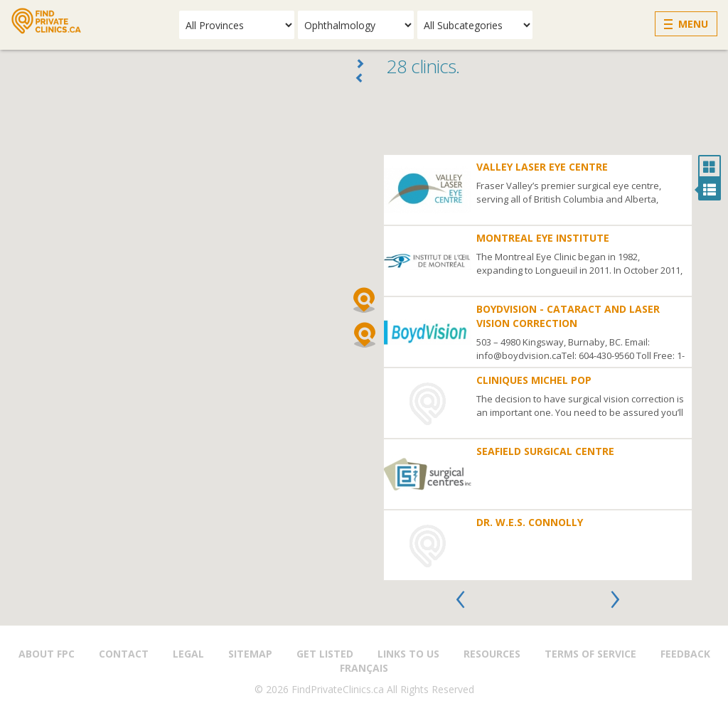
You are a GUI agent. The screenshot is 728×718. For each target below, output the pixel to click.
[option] (538, 368)
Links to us (408, 654)
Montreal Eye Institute (543, 238)
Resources (492, 654)
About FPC (47, 654)
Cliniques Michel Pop (534, 380)
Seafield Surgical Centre (545, 451)
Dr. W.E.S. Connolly (530, 522)
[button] (364, 300)
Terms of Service (590, 654)
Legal (188, 654)
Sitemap (250, 654)
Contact (124, 654)
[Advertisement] (552, 119)
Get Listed (325, 654)
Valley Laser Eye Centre (542, 167)
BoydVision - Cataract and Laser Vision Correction (568, 316)
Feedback (685, 654)
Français (364, 668)
